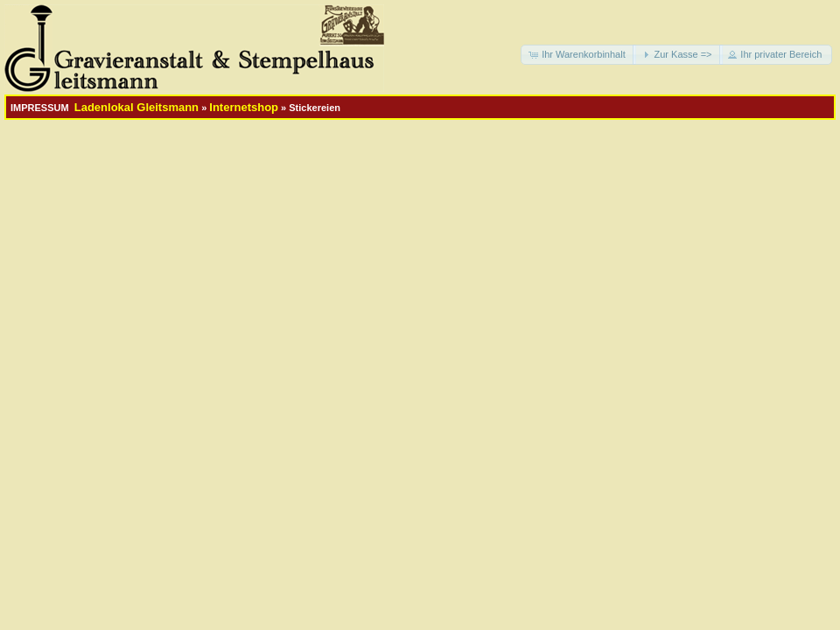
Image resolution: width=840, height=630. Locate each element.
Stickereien (315, 108)
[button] (578, 55)
